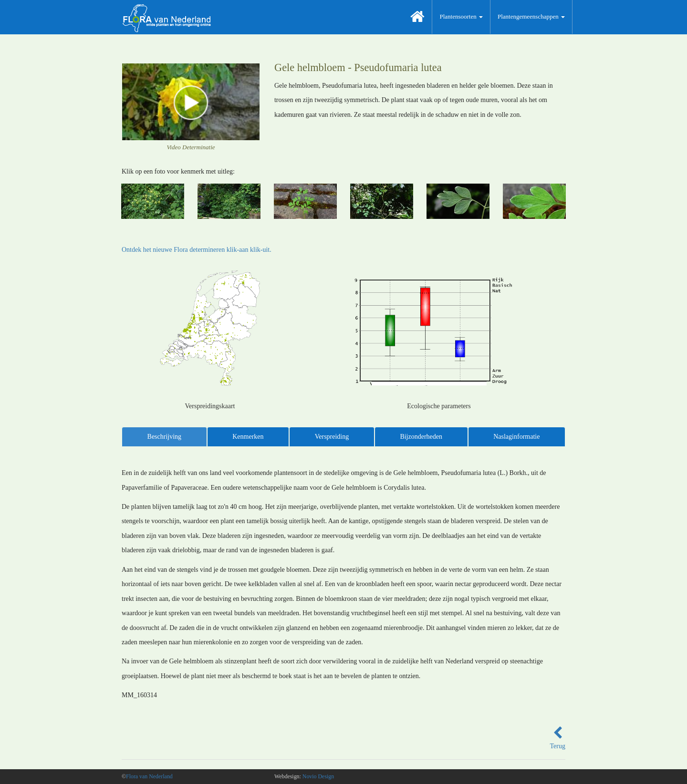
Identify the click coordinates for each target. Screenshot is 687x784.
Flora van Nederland (149, 776)
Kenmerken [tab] (248, 437)
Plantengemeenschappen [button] (531, 16)
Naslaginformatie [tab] (516, 437)
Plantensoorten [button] (461, 16)
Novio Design (318, 776)
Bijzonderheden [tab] (421, 437)
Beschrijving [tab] (165, 437)
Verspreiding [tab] (332, 437)
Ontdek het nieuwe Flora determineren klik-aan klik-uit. (197, 250)
